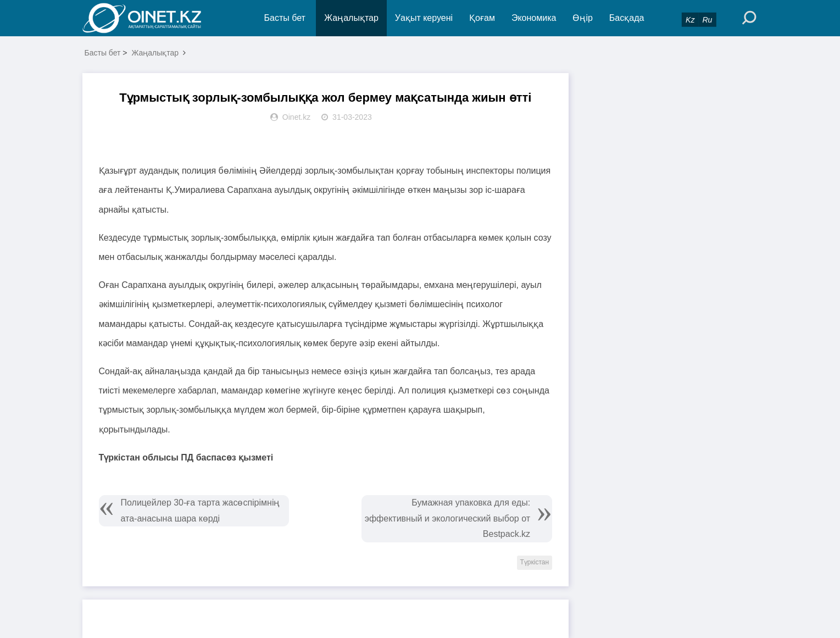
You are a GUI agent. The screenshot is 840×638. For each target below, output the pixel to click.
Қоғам (482, 18)
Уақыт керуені (424, 18)
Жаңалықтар (351, 18)
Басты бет (285, 18)
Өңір (582, 18)
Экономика (534, 18)
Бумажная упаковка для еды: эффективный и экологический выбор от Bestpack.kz (447, 518)
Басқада (627, 18)
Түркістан (535, 562)
